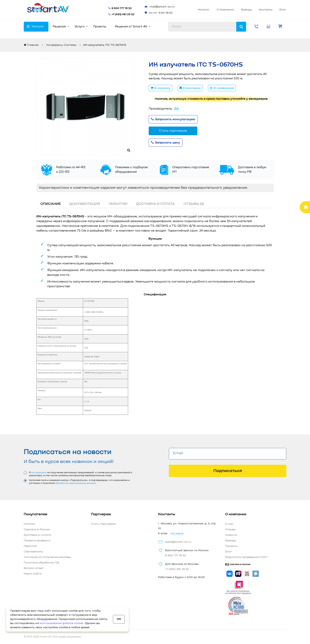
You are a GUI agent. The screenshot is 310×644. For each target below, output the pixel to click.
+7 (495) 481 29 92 (105, 14)
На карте (177, 533)
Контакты (230, 10)
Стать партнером (269, 10)
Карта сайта (33, 574)
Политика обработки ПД (41, 563)
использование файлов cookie (61, 623)
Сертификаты (33, 552)
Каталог (168, 10)
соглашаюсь (39, 473)
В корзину (160, 88)
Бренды (211, 10)
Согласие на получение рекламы (47, 557)
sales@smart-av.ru (178, 542)
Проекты (231, 546)
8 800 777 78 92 (104, 8)
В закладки (190, 88)
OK (119, 619)
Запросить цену (166, 142)
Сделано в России (37, 529)
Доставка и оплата (155, 204)
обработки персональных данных (76, 483)
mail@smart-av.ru (145, 7)
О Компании (190, 10)
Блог (248, 10)
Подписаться (228, 471)
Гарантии (118, 204)
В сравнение (222, 88)
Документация (85, 204)
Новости (231, 535)
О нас (229, 524)
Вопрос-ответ (34, 568)
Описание (51, 204)
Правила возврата (37, 541)
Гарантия (30, 546)
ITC (176, 109)
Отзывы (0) (194, 204)
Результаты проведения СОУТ (246, 557)
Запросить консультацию (173, 119)
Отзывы (230, 529)
